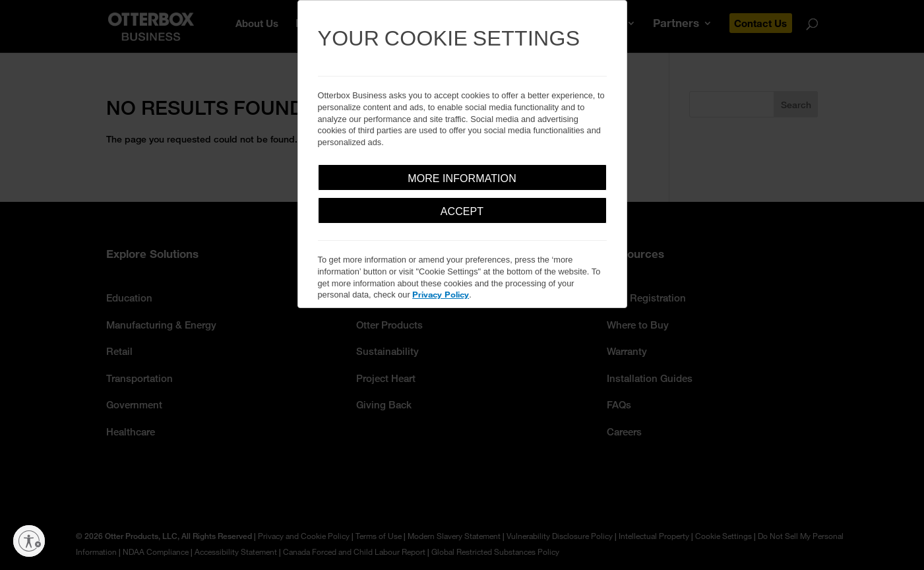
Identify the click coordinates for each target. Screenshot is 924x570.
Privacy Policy (441, 294)
